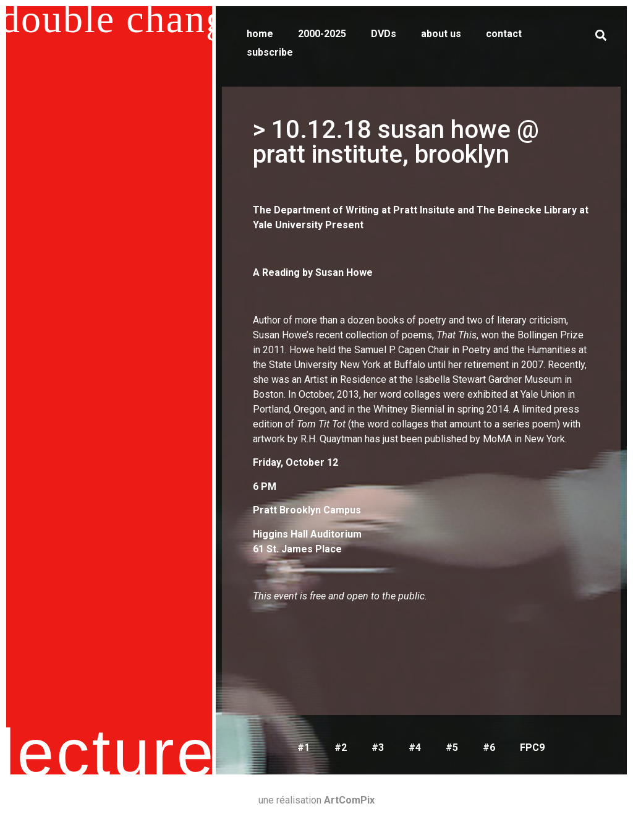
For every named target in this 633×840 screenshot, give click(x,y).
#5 (452, 748)
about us (441, 34)
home (260, 34)
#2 (341, 748)
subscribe (270, 52)
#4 (415, 748)
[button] (601, 35)
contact (504, 34)
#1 (304, 748)
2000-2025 (322, 34)
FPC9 (532, 748)
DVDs (384, 34)
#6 (489, 748)
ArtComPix (349, 800)
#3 (378, 748)
